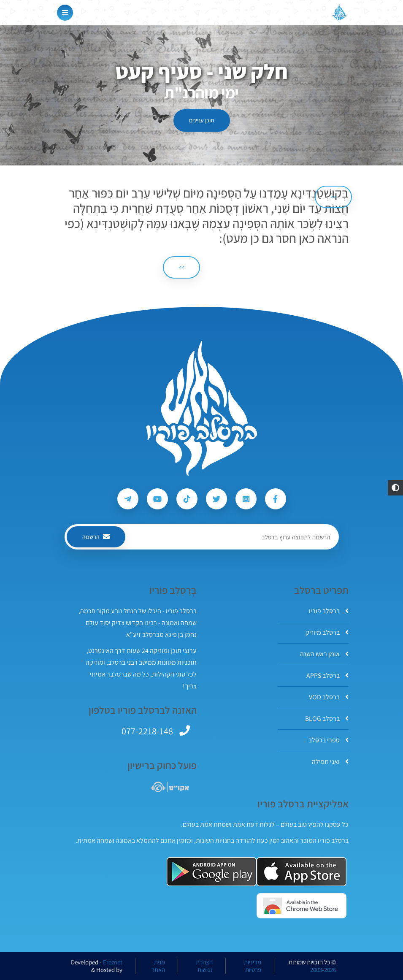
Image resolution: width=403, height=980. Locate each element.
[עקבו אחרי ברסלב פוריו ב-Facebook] (276, 499)
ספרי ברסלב (329, 740)
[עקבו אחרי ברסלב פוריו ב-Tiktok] (187, 499)
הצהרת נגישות (204, 966)
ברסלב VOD (329, 697)
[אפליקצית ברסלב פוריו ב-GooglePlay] (212, 872)
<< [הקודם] (333, 197)
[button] (395, 488)
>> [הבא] (181, 267)
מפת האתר (158, 966)
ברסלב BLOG (327, 719)
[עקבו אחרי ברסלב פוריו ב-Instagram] (246, 499)
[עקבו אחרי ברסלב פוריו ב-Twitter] (216, 499)
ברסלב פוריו (329, 611)
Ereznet (113, 962)
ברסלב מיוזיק (327, 632)
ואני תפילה (330, 762)
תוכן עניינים (202, 120)
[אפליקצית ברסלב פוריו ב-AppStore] (302, 872)
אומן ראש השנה (324, 654)
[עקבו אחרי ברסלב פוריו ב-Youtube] (157, 499)
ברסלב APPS (327, 675)
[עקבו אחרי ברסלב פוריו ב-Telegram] (128, 499)
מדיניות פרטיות (253, 966)
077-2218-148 (147, 731)
